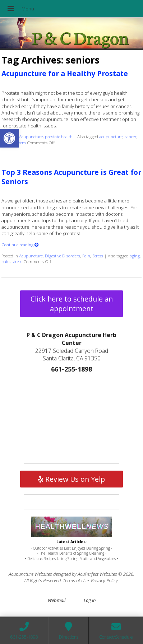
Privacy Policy (104, 580)
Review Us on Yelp (71, 479)
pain (6, 261)
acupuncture (111, 136)
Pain (86, 256)
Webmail (57, 600)
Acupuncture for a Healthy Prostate (65, 73)
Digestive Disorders (63, 256)
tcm (22, 143)
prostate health (59, 136)
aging (135, 256)
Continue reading (20, 244)
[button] (9, 138)
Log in (90, 600)
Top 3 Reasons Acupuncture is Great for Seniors (71, 177)
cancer (131, 136)
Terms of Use (76, 580)
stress (17, 261)
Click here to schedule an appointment (72, 304)
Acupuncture (31, 136)
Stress (98, 256)
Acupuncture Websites (30, 574)
